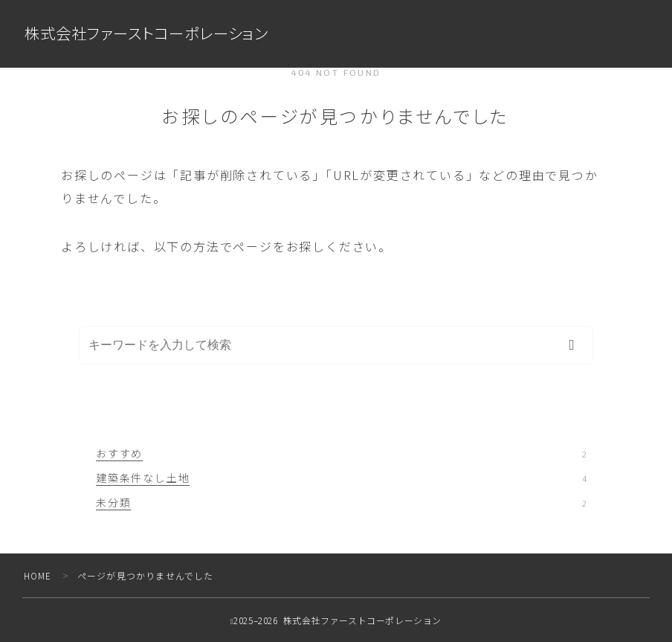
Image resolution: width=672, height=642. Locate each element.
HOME (38, 575)
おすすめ (341, 453)
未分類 (341, 502)
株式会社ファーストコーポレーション (153, 34)
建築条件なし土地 (341, 478)
